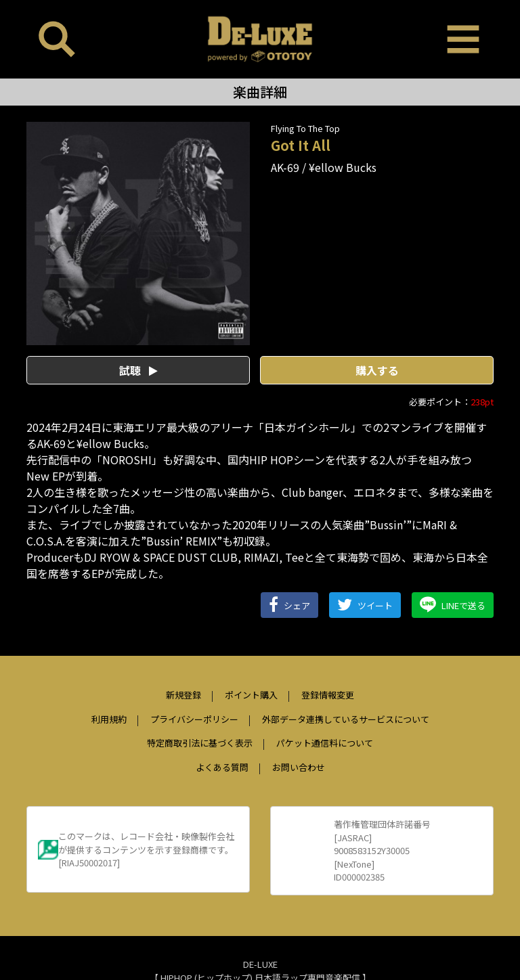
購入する (377, 370)
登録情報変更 (328, 695)
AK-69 (285, 167)
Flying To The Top (305, 128)
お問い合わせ (299, 767)
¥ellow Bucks (343, 167)
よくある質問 (222, 767)
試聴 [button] (138, 370)
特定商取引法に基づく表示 (200, 743)
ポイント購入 (251, 695)
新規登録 (183, 695)
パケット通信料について (325, 743)
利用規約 (109, 719)
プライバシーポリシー (194, 719)
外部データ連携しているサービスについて (346, 719)
